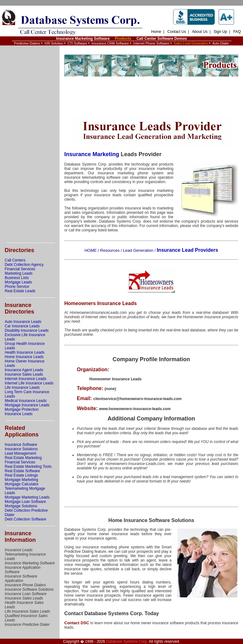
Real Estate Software (22, 471)
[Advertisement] (30, 144)
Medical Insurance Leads (26, 401)
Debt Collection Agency (24, 265)
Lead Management (20, 453)
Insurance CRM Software (110, 43)
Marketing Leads (19, 273)
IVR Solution (54, 43)
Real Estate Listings (21, 475)
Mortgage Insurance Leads (27, 405)
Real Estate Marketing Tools (28, 467)
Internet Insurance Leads (26, 379)
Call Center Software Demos (162, 39)
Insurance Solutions (21, 449)
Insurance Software (21, 445)
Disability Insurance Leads (27, 330)
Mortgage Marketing (21, 480)
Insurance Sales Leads (24, 374)
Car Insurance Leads (22, 326)
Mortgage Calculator (22, 484)
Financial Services (20, 269)
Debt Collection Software (25, 519)
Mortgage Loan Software (25, 502)
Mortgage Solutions (21, 506)
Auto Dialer (221, 43)
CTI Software (77, 43)
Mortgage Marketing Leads (27, 497)
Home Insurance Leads (24, 357)
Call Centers (15, 260)
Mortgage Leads (18, 282)
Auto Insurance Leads (23, 322)
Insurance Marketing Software (83, 39)
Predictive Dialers (27, 43)
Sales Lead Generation (191, 43)
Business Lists (17, 278)
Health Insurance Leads (25, 352)
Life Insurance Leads (22, 388)
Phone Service (17, 287)
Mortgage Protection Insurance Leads (22, 412)
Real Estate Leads (20, 291)
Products (123, 39)
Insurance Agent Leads (24, 370)
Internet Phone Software (151, 43)
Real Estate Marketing (23, 458)
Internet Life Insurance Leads (29, 383)
